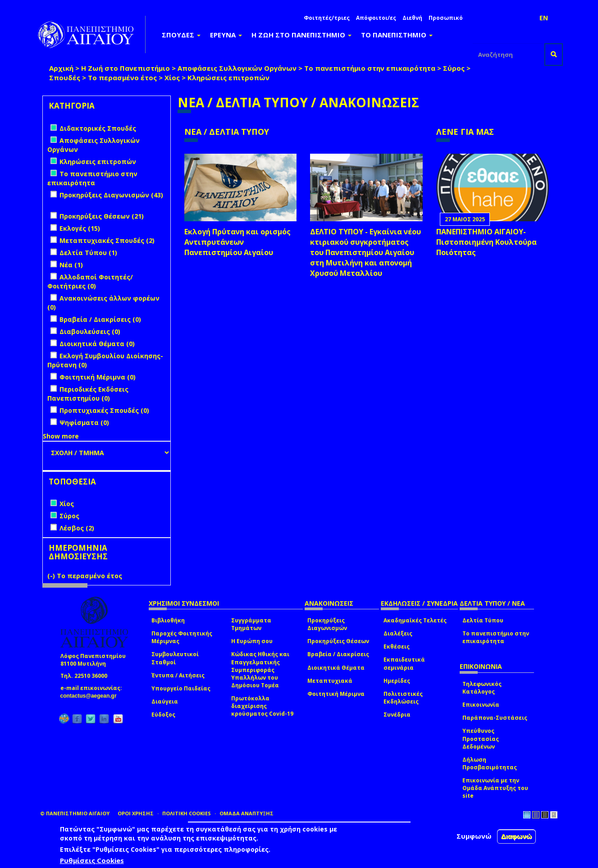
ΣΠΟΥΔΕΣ (181, 35)
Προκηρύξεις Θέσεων (338, 641)
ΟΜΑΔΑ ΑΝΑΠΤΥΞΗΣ (247, 813)
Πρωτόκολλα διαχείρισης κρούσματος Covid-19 (262, 706)
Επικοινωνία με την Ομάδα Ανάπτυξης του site (495, 788)
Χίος (172, 78)
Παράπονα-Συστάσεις (495, 718)
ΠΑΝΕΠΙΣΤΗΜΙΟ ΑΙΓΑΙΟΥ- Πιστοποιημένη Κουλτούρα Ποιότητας (486, 242)
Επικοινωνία (481, 705)
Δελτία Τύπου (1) (88, 253)
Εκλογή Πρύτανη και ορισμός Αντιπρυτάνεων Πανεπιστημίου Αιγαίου (237, 242)
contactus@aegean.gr (91, 696)
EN (544, 18)
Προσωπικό (446, 18)
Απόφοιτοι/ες (376, 18)
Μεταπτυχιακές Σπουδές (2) (107, 240)
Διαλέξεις (398, 633)
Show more (61, 436)
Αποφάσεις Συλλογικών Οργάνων (237, 68)
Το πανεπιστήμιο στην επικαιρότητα (370, 68)
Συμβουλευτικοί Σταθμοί (175, 658)
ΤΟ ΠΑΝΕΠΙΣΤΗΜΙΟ (397, 35)
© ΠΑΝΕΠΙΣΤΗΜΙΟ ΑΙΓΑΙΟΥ (75, 813)
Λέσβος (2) (77, 528)
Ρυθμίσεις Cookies (92, 860)
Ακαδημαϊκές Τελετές (415, 620)
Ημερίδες (397, 681)
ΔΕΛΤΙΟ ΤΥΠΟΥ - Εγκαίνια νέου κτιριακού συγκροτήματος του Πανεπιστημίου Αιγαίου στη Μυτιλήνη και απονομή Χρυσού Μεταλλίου (365, 252)
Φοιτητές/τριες (327, 18)
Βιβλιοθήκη (168, 620)
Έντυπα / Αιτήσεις (178, 675)
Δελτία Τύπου (483, 620)
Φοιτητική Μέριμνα (336, 694)
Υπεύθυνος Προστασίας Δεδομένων (481, 738)
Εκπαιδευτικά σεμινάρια (404, 663)
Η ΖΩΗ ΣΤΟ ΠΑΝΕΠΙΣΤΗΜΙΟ (301, 35)
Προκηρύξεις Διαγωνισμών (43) (111, 195)
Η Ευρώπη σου (252, 641)
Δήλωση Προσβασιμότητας (490, 763)
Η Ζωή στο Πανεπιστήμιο (126, 68)
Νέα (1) (71, 265)
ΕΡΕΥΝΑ (226, 35)
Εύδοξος (163, 715)
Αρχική (61, 68)
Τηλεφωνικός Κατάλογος (482, 688)
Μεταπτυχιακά (330, 681)
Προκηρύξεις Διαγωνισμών (327, 624)
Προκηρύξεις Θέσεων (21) (102, 216)
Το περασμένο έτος (122, 78)
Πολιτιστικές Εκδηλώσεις (403, 698)
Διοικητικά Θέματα (336, 668)
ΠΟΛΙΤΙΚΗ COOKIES (187, 813)
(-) (52, 576)
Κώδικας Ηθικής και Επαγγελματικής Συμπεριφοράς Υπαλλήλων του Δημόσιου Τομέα (260, 670)
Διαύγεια (165, 701)
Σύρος (454, 68)
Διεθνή (412, 18)
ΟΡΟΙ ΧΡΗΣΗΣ (136, 813)
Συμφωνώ (474, 836)
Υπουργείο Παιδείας (181, 688)
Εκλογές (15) (80, 228)
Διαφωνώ (517, 836)
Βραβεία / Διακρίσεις (338, 654)
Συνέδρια (397, 715)
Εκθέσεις (397, 646)
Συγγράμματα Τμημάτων (251, 624)
